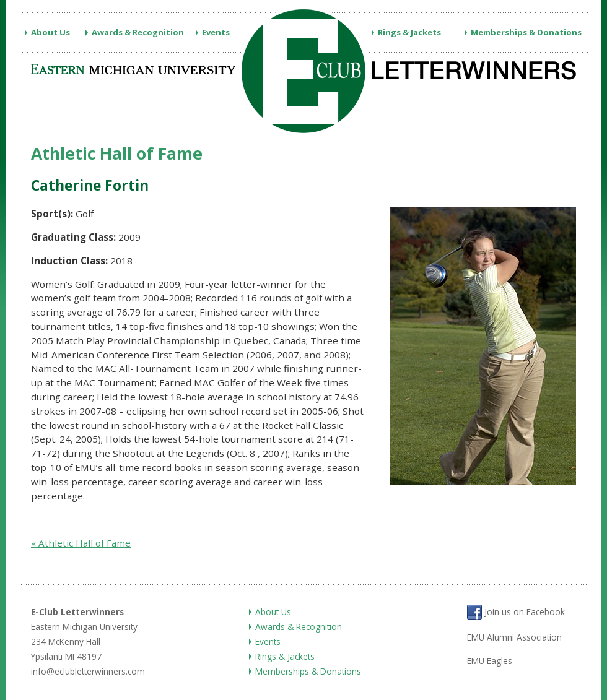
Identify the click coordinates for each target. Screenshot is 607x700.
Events (216, 32)
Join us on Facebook (516, 612)
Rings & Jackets (409, 32)
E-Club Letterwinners (77, 612)
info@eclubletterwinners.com (88, 671)
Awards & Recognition (138, 32)
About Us (50, 32)
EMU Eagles (490, 661)
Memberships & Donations (526, 32)
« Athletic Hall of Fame (81, 543)
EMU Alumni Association (514, 637)
